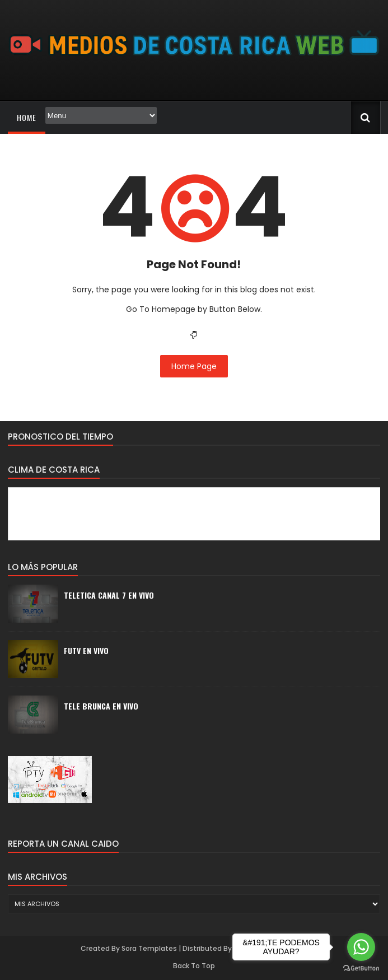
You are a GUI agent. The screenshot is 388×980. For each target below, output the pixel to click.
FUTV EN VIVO (86, 650)
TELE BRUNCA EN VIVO (101, 706)
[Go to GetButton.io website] (361, 969)
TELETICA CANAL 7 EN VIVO (109, 595)
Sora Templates (149, 948)
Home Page (194, 366)
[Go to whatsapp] (361, 947)
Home (27, 117)
